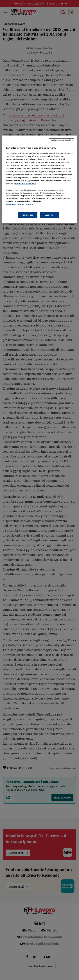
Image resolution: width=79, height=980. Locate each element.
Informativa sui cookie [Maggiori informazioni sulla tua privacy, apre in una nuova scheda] (25, 184)
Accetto (49, 215)
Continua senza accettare (62, 140)
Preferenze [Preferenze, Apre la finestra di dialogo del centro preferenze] (28, 215)
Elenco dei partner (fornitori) (20, 204)
